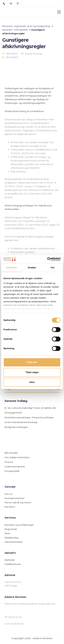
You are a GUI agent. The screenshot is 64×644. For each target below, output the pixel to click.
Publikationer (13, 564)
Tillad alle (32, 362)
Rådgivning (11, 538)
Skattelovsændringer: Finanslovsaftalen (29, 417)
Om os (9, 494)
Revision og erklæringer (19, 525)
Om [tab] (53, 267)
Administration (14, 542)
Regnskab (11, 529)
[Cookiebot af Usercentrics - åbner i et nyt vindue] (47, 259)
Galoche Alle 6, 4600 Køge (13, 584)
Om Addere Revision (17, 457)
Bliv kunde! (11, 453)
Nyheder (10, 560)
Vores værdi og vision (18, 502)
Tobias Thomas (33, 54)
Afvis (32, 382)
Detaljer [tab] (32, 267)
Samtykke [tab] (11, 267)
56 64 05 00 (15, 617)
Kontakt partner (15, 498)
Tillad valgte (32, 372)
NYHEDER (12, 57)
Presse (9, 462)
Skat (7, 533)
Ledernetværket (15, 467)
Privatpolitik (12, 471)
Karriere (10, 507)
